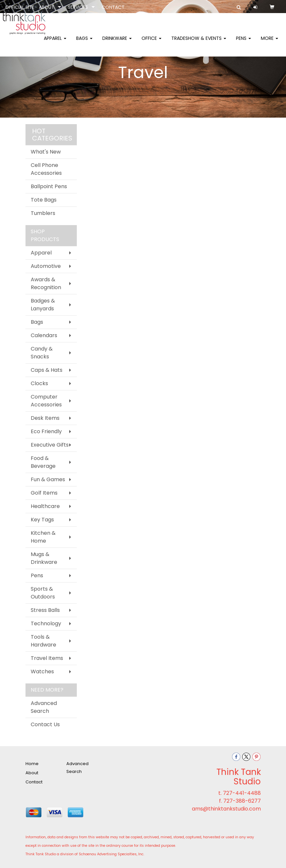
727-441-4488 (242, 793)
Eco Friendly (46, 431)
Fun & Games (48, 479)
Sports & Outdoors (43, 593)
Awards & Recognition (46, 283)
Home (32, 764)
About (32, 773)
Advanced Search (44, 707)
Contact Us (45, 724)
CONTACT (113, 7)
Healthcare (45, 506)
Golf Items (44, 493)
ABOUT (47, 7)
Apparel (55, 42)
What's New (46, 152)
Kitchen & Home (43, 537)
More (269, 42)
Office (151, 42)
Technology (46, 623)
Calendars (44, 335)
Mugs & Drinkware (44, 558)
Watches (42, 671)
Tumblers (43, 213)
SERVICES (78, 7)
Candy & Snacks (42, 353)
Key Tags (42, 520)
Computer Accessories (46, 401)
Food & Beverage (43, 462)
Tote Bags (44, 200)
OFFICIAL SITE (20, 7)
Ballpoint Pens (49, 186)
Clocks (39, 383)
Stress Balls (45, 610)
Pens (244, 42)
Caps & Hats (47, 370)
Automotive (46, 266)
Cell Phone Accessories (46, 169)
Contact (34, 782)
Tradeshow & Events (199, 42)
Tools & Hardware (43, 641)
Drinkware (117, 42)
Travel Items (47, 658)
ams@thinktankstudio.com (226, 809)
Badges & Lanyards (43, 305)
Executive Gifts (50, 445)
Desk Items (45, 418)
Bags (84, 42)
